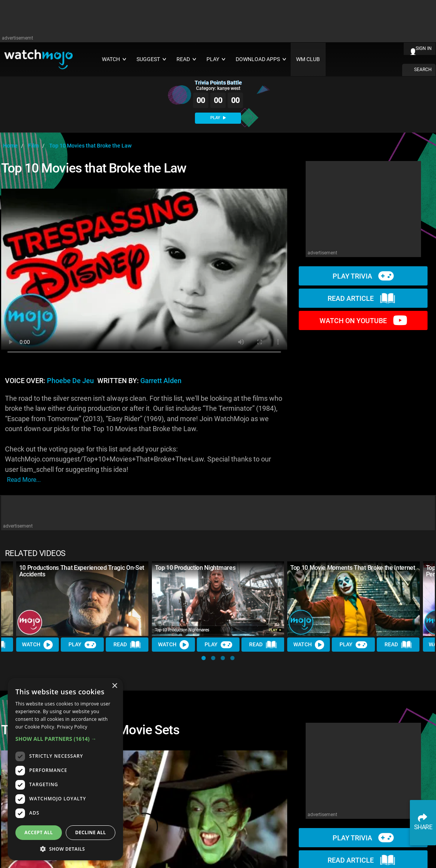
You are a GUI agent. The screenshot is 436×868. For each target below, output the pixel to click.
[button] (204, 658)
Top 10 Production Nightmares (195, 568)
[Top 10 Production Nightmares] (218, 599)
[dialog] (65, 769)
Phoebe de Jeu (70, 381)
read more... (24, 480)
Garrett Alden (161, 381)
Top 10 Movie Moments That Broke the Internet (353, 568)
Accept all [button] (39, 832)
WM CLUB (308, 59)
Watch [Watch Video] (38, 645)
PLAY (218, 118)
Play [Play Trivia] (82, 645)
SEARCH (423, 70)
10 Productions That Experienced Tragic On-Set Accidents (82, 571)
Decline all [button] (91, 832)
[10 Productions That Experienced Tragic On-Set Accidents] (82, 599)
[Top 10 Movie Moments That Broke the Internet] (354, 599)
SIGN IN (424, 48)
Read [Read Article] (127, 645)
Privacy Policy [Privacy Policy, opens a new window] (72, 727)
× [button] (114, 686)
